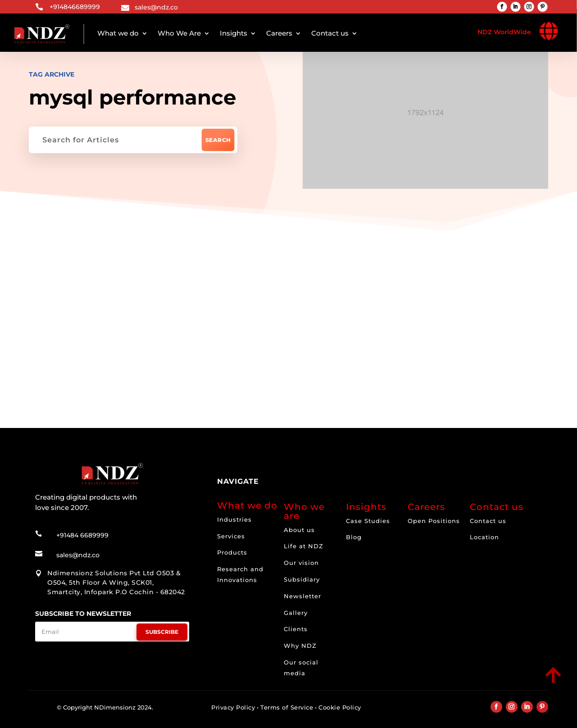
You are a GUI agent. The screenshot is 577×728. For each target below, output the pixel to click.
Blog (354, 537)
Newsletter (302, 596)
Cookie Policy (340, 707)
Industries (234, 519)
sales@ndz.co (156, 7)
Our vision (301, 563)
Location (484, 537)
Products (232, 552)
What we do (118, 33)
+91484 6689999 (82, 535)
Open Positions (434, 521)
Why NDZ (300, 646)
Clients (296, 629)
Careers (279, 33)
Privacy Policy (233, 707)
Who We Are (179, 33)
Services (231, 536)
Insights (234, 33)
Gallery (296, 613)
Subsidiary (302, 579)
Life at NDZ (304, 546)
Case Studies (368, 521)
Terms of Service (287, 707)
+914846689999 (75, 7)
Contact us (330, 33)
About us (299, 530)
